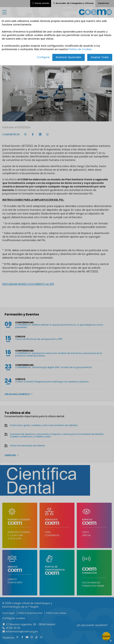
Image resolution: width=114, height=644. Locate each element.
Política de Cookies (80, 49)
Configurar (43, 57)
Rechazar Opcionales (69, 57)
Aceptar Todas (100, 57)
